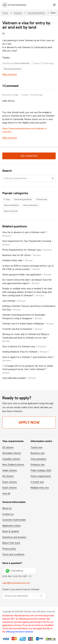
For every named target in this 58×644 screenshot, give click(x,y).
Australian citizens (12, 453)
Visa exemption (11, 205)
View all (6, 493)
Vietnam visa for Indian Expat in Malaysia (28, 324)
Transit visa (41, 199)
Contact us (8, 514)
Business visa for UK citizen (22, 255)
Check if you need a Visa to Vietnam (21, 589)
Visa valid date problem (19, 378)
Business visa (38, 453)
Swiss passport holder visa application (27, 275)
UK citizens (8, 476)
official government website (20, 632)
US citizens (8, 447)
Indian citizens (10, 470)
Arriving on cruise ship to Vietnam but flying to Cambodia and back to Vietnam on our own (26, 338)
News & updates (11, 531)
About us (7, 508)
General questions (36, 13)
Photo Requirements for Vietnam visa (27, 250)
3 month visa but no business (22, 329)
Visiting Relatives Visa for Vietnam (26, 352)
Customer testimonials (14, 520)
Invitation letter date (18, 260)
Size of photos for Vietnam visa (24, 347)
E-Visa (7, 199)
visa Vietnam (14, 301)
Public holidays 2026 (41, 470)
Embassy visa (38, 465)
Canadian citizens (11, 459)
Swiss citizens (10, 482)
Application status (12, 526)
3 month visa (37, 482)
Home (5, 13)
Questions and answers (14, 537)
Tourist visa (37, 447)
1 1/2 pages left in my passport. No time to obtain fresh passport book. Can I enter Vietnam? (28, 369)
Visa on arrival (11, 211)
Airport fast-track (11, 543)
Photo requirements (41, 476)
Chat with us (14, 571)
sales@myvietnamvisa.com (16, 583)
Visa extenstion (31, 205)
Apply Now (29, 422)
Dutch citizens (10, 488)
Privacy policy (9, 549)
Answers (18, 13)
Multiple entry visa (40, 488)
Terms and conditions (13, 554)
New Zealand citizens (13, 465)
